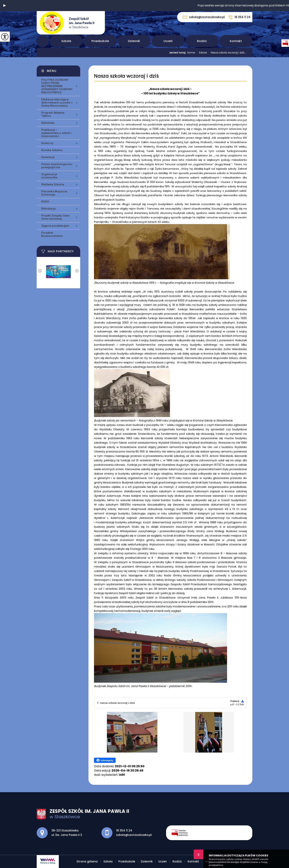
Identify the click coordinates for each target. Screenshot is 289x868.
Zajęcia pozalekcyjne (55, 226)
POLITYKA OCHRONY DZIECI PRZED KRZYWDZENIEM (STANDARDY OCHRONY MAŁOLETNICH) (57, 86)
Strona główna (43, 41)
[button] (5, 6)
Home (191, 53)
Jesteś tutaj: (178, 53)
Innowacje (48, 157)
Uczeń (168, 41)
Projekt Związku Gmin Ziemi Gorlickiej (55, 217)
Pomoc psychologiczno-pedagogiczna (57, 166)
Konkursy (47, 143)
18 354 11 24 (239, 17)
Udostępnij (105, 760)
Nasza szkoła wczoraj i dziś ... (227, 53)
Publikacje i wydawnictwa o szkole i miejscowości (56, 133)
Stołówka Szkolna (53, 184)
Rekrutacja (48, 209)
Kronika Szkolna (52, 150)
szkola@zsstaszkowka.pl (204, 17)
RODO (45, 202)
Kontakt (236, 41)
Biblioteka (48, 123)
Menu (52, 71)
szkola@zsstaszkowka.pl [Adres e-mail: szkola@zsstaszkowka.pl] (134, 835)
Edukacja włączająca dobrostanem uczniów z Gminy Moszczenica (57, 103)
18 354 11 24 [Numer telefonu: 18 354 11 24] (124, 830)
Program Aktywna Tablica (53, 114)
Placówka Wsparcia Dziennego (54, 193)
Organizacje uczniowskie (49, 176)
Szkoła (66, 41)
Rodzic (202, 41)
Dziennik (134, 41)
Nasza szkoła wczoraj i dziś (126, 76)
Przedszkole (100, 41)
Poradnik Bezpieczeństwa (52, 234)
